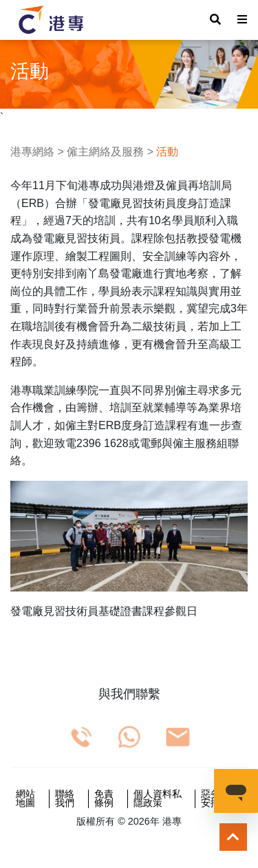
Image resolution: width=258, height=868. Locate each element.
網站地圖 (25, 799)
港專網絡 (32, 152)
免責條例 (104, 799)
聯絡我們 (65, 799)
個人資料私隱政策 (158, 799)
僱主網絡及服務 (105, 152)
